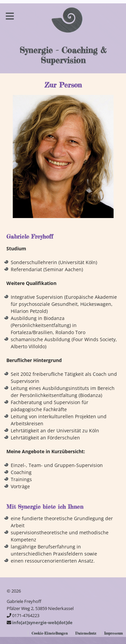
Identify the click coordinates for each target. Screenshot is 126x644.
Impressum (113, 633)
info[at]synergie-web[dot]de (42, 622)
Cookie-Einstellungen (50, 633)
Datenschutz (86, 633)
